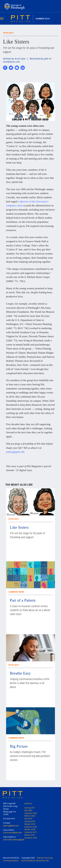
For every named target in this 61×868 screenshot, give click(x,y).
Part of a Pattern (23, 600)
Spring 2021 (30, 808)
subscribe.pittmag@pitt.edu (16, 840)
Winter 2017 (30, 835)
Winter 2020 (30, 816)
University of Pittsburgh (27, 6)
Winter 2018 (30, 829)
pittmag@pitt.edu (15, 452)
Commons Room (16, 592)
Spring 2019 (30, 821)
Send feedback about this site (35, 860)
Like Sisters (19, 527)
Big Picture (19, 746)
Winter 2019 (30, 824)
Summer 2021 (43, 19)
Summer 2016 (31, 838)
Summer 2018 (31, 827)
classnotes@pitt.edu (12, 832)
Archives (28, 803)
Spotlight (14, 519)
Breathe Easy (20, 673)
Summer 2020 (31, 813)
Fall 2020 (28, 810)
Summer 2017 (31, 832)
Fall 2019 (28, 819)
